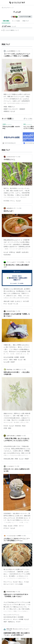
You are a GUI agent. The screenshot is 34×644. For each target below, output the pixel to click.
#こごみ (16, 304)
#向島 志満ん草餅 (9, 459)
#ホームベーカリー (9, 584)
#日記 (5, 526)
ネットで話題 (16, 21)
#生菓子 (13, 362)
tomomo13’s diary (11, 311)
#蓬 (24, 360)
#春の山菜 (7, 301)
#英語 (10, 428)
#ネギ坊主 (7, 201)
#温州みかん (12, 622)
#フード (21, 526)
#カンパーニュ (8, 582)
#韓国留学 (22, 109)
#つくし (13, 201)
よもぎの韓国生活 (11, 51)
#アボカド (7, 528)
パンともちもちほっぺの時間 (14, 536)
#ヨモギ (6, 426)
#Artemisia (18, 426)
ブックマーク (7, 124)
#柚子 (5, 622)
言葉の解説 (6, 21)
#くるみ (26, 582)
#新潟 (11, 360)
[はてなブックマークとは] (13, 119)
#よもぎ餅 (7, 362)
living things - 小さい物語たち (14, 369)
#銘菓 (15, 360)
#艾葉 (5, 428)
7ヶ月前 (9, 630)
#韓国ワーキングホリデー (11, 109)
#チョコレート (8, 619)
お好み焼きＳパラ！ (11, 208)
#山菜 (12, 301)
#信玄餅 (22, 357)
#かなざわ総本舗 (8, 357)
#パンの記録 (19, 584)
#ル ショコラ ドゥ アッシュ (11, 615)
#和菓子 (27, 459)
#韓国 (5, 107)
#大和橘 (21, 619)
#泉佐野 (18, 252)
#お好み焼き (7, 255)
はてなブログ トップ (8, 8)
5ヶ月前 (18, 311)
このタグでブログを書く (25, 17)
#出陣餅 (17, 357)
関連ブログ (26, 21)
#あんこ (21, 582)
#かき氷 (10, 526)
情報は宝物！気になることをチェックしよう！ (18, 629)
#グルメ (6, 360)
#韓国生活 (7, 111)
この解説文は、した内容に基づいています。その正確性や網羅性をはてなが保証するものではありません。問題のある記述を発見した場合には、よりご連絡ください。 (10, 31)
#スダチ (18, 622)
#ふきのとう (18, 301)
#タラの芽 (26, 301)
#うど (5, 304)
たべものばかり (10, 466)
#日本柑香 (20, 617)
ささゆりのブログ (11, 157)
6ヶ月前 (24, 536)
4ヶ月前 (18, 51)
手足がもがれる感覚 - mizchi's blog (11, 128)
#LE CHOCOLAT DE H (10, 617)
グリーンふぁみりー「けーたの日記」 (16, 262)
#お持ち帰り (25, 252)
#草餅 (16, 459)
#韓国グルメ (12, 107)
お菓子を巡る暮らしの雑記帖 (14, 436)
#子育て (16, 526)
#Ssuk (24, 426)
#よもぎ (13, 111)
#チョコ (15, 619)
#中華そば (12, 252)
